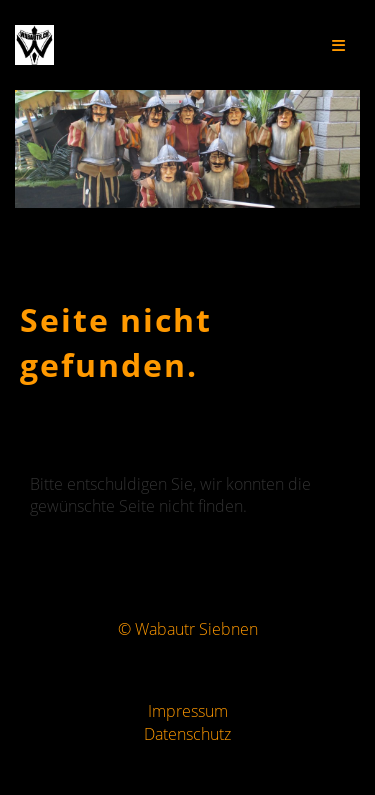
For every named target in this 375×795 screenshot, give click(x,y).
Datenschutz (187, 734)
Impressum (188, 711)
